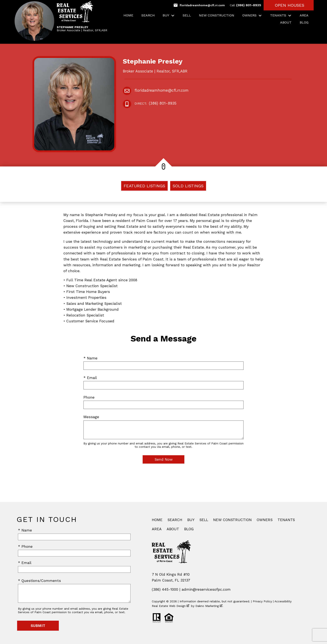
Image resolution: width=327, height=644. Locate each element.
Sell (187, 15)
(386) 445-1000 (165, 589)
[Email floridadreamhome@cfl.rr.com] (199, 5)
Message (91, 417)
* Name (90, 358)
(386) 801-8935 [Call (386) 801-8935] (245, 5)
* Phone (25, 546)
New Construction (217, 15)
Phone (89, 397)
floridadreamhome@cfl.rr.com (162, 90)
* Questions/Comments (39, 581)
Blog (304, 23)
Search (148, 15)
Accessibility (283, 601)
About (286, 23)
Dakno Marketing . (209, 606)
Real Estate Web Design (170, 606)
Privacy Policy (262, 601)
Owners (265, 520)
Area (304, 15)
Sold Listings (188, 186)
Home (128, 15)
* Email (90, 378)
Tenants (286, 520)
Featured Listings (144, 186)
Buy (191, 520)
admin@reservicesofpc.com (206, 589)
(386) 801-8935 (155, 104)
